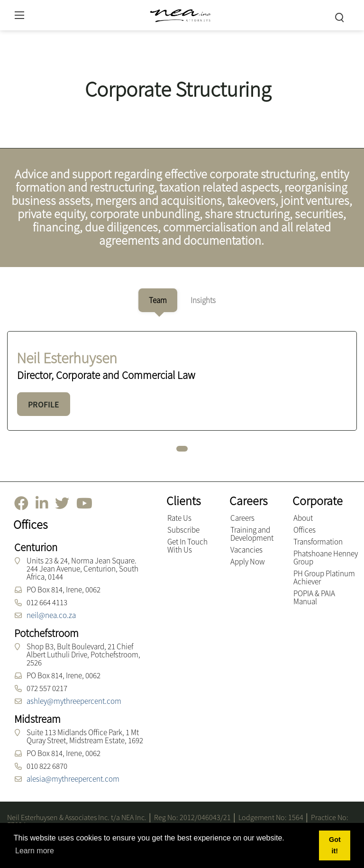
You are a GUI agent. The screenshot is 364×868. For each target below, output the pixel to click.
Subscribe (183, 530)
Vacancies (246, 550)
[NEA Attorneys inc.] (179, 14)
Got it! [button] (335, 845)
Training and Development (252, 534)
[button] (182, 449)
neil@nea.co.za (51, 615)
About (303, 518)
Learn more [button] (35, 851)
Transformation (318, 542)
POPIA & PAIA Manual (314, 597)
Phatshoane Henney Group (326, 558)
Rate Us (179, 518)
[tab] (158, 300)
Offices (305, 530)
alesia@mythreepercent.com (73, 779)
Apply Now (248, 562)
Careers (242, 518)
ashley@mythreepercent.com (74, 701)
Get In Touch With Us (187, 546)
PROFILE (44, 404)
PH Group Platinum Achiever (324, 577)
